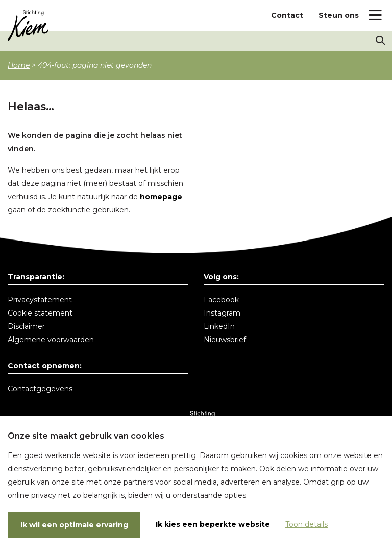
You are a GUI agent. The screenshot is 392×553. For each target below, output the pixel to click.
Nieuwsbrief (225, 340)
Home (19, 65)
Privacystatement (40, 300)
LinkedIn (219, 326)
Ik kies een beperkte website (213, 524)
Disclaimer (26, 326)
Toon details (307, 524)
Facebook (221, 300)
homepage (161, 197)
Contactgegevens (40, 389)
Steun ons (339, 15)
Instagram (222, 313)
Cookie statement (40, 313)
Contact (287, 15)
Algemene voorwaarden (51, 340)
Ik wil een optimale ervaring (74, 525)
